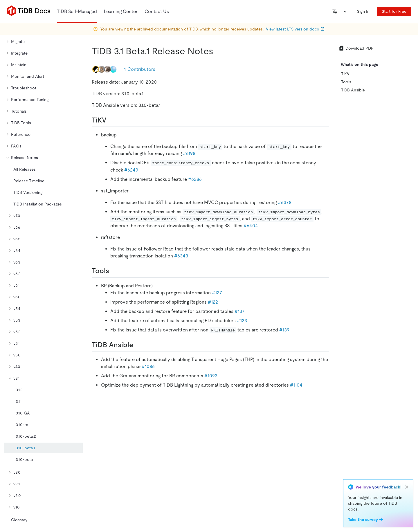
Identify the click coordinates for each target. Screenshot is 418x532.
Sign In (363, 11)
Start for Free (394, 11)
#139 (284, 330)
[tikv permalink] (111, 120)
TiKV (345, 74)
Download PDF (356, 48)
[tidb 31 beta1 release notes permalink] (218, 51)
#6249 (131, 170)
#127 (217, 293)
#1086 (148, 366)
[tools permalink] (114, 271)
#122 (213, 302)
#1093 (211, 376)
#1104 (296, 385)
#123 (242, 321)
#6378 (285, 202)
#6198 (189, 153)
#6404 (251, 226)
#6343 (181, 256)
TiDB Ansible (353, 90)
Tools (346, 82)
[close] (407, 487)
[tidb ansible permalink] (138, 345)
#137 (240, 311)
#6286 (195, 179)
